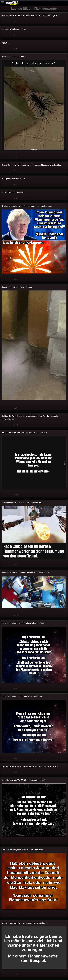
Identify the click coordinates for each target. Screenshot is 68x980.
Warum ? (5, 43)
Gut (4, 21)
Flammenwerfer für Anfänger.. (13, 192)
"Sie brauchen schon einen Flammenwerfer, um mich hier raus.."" (28, 206)
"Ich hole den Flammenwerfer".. (14, 57)
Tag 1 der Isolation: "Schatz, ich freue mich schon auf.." (24, 623)
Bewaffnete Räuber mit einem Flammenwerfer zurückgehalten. (27, 573)
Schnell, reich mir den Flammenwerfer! (17, 287)
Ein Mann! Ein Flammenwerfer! (14, 29)
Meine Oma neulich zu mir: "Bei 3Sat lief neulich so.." (23, 697)
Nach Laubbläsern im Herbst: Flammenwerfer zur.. (22, 503)
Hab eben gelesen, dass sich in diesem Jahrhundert (22, 850)
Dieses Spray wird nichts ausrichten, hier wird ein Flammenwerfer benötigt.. (32, 165)
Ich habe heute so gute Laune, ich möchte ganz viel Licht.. (25, 433)
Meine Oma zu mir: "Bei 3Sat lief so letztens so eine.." (23, 780)
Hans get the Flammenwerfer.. (14, 179)
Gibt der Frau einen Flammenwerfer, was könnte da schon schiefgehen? (30, 15)
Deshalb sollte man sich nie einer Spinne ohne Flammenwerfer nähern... (30, 766)
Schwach (11, 21)
